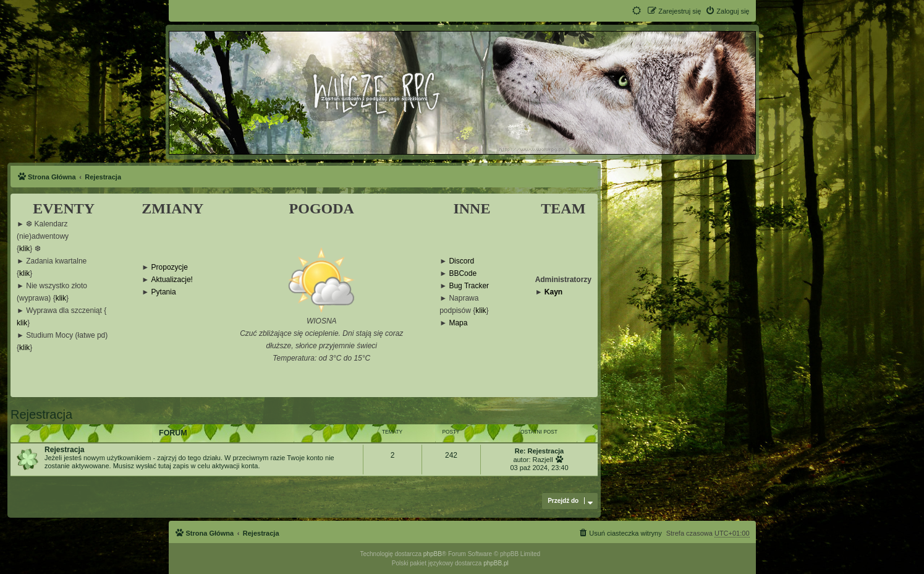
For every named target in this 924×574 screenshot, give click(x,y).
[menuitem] (727, 11)
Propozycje (170, 268)
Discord (461, 261)
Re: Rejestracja (540, 451)
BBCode (463, 274)
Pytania (164, 292)
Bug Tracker (469, 286)
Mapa (458, 323)
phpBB (433, 554)
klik (24, 249)
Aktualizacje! (172, 280)
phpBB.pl (496, 563)
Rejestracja (41, 414)
